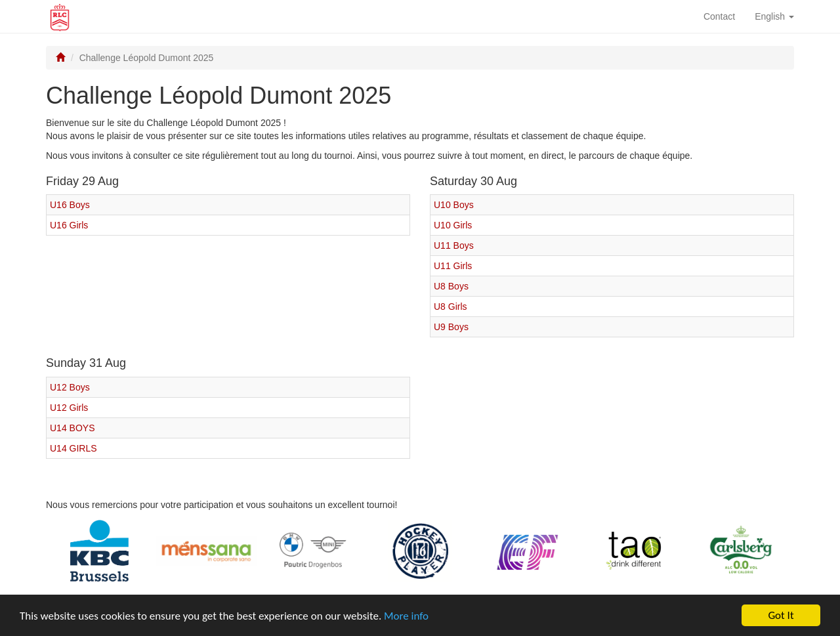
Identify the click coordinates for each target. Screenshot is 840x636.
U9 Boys (451, 327)
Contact (719, 16)
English (774, 16)
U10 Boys (454, 205)
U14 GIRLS (73, 448)
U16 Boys (70, 205)
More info (406, 616)
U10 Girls (453, 225)
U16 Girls (69, 225)
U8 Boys (451, 286)
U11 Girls (453, 266)
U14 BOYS (72, 428)
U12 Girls (69, 408)
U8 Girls (451, 307)
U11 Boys (454, 245)
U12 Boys (70, 387)
